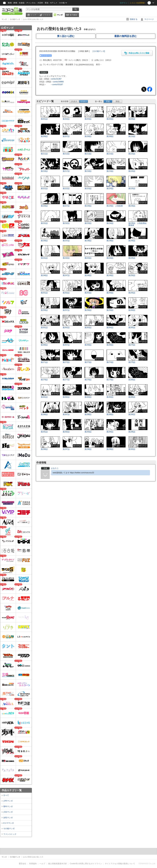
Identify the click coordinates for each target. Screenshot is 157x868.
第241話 (44, 258)
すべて (6, 795)
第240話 (132, 241)
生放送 (22, 3)
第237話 (66, 241)
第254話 (110, 293)
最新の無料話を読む (126, 36)
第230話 (132, 206)
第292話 (66, 432)
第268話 (88, 345)
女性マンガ (8, 818)
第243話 (88, 258)
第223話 (88, 189)
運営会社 (23, 864)
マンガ (60, 15)
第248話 (88, 275)
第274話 (110, 362)
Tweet (144, 89)
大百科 (40, 3)
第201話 (44, 119)
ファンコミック (10, 834)
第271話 (44, 362)
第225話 (132, 189)
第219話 (110, 171)
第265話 (132, 328)
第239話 (110, 241)
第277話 (66, 380)
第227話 (66, 206)
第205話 (132, 119)
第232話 (66, 223)
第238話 (88, 241)
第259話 (110, 310)
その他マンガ (9, 829)
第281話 (44, 397)
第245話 (132, 258)
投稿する (134, 19)
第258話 (88, 310)
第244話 (110, 258)
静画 (15, 3)
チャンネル (31, 3)
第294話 (110, 432)
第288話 (88, 414)
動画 (10, 3)
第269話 (110, 345)
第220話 (132, 171)
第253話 (88, 293)
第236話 (44, 241)
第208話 (88, 136)
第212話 (66, 154)
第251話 (44, 293)
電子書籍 (73, 15)
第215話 (132, 154)
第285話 (132, 397)
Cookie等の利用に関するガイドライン (86, 864)
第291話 (44, 432)
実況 (47, 3)
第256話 (44, 310)
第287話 (66, 414)
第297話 (66, 449)
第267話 (66, 345)
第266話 (44, 345)
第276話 (44, 380)
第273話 (88, 362)
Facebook (150, 89)
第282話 (66, 397)
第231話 (44, 223)
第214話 (110, 154)
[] (99, 51)
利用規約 (33, 864)
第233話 (88, 223)
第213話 (88, 154)
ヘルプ (42, 864)
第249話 (110, 275)
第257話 (66, 310)
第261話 (44, 328)
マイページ (149, 19)
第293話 (88, 432)
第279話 (110, 380)
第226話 (44, 206)
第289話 (110, 414)
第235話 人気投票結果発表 (137, 224)
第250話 (132, 275)
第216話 (44, 171)
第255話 (132, 293)
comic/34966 (58, 82)
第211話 (44, 154)
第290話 (132, 414)
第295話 (132, 432)
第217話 (66, 171)
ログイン (124, 3)
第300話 (132, 449)
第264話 (110, 328)
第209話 (110, 136)
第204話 (110, 119)
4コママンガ (9, 823)
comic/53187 (58, 85)
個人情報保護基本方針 (58, 864)
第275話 (132, 362)
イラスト (47, 15)
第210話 (132, 136)
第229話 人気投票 (115, 206)
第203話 (88, 119)
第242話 (66, 258)
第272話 (66, 362)
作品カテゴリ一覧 (12, 790)
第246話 (44, 275)
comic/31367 (56, 79)
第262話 (66, 328)
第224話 (110, 189)
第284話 (110, 397)
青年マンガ (8, 806)
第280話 (132, 380)
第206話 (44, 136)
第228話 (88, 206)
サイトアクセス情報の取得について (120, 864)
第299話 (110, 449)
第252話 (66, 293)
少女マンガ (8, 812)
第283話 (88, 397)
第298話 (88, 449)
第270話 (132, 345)
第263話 (88, 328)
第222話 (66, 189)
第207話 (66, 136)
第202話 (66, 119)
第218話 (88, 171)
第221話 (44, 189)
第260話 (132, 310)
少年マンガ (8, 801)
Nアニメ (54, 3)
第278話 (88, 380)
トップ (33, 15)
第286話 (44, 414)
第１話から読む (66, 36)
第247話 (66, 275)
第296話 (44, 449)
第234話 (110, 223)
